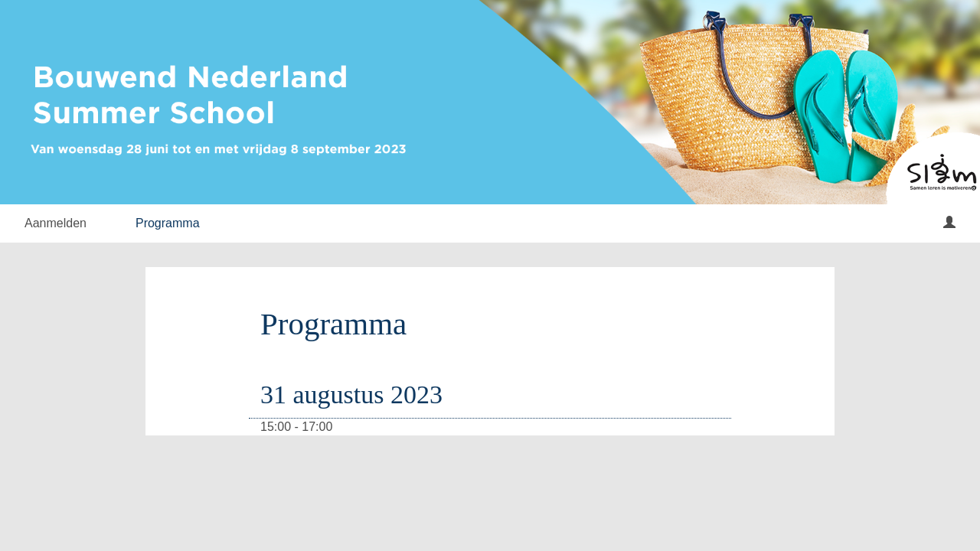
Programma (168, 223)
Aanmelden (56, 223)
